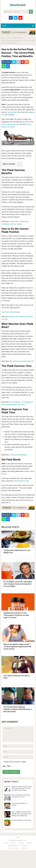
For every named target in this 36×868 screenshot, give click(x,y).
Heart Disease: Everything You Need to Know (21, 796)
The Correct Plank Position (11, 312)
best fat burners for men (10, 124)
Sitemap (29, 843)
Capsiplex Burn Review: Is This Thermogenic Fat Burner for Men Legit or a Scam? (16, 615)
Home (6, 843)
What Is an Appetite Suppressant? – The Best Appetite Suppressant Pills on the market (17, 647)
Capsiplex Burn (12, 112)
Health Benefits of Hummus (21, 820)
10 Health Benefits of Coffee (19, 804)
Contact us (21, 843)
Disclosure (25, 846)
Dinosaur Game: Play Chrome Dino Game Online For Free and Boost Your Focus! (22, 788)
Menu (4, 26)
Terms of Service (13, 848)
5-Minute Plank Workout (18, 455)
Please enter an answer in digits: (15, 762)
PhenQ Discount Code (21, 481)
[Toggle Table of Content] (18, 164)
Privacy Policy (25, 848)
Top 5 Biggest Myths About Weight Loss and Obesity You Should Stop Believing (22, 814)
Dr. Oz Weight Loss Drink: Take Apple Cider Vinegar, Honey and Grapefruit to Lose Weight (18, 584)
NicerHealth (12, 840)
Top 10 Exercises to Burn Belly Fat (22, 361)
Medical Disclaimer (14, 846)
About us (13, 843)
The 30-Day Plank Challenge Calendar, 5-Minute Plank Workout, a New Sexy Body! (18, 709)
